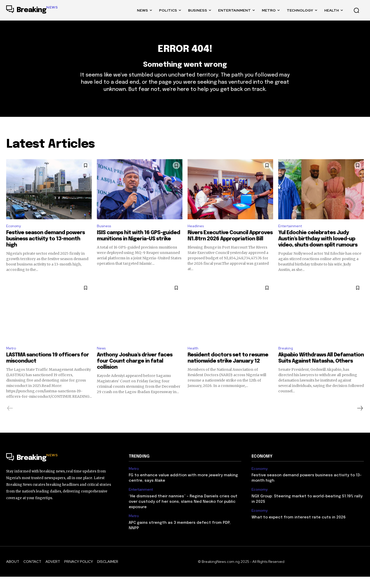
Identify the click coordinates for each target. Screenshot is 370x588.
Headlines (197, 236)
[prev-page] (10, 420)
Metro (12, 359)
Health (194, 359)
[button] (356, 10)
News (102, 359)
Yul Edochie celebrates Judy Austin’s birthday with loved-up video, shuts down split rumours (318, 249)
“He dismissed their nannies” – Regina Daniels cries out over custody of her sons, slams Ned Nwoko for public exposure (183, 513)
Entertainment (292, 236)
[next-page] (360, 420)
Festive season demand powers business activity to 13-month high (45, 249)
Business (105, 236)
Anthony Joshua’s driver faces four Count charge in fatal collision (135, 372)
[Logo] (32, 10)
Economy (15, 236)
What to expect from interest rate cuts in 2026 (299, 529)
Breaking (286, 359)
